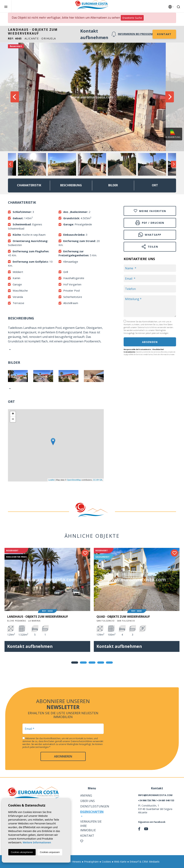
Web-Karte (120, 862)
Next (169, 97)
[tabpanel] (47, 602)
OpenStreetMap (74, 480)
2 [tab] (83, 663)
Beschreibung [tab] (71, 185)
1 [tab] (75, 663)
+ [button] (13, 414)
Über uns (87, 801)
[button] (9, 389)
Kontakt (164, 34)
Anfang (86, 795)
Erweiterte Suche (132, 18)
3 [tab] (92, 663)
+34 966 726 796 (147, 800)
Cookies (106, 862)
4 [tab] (101, 663)
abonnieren (63, 756)
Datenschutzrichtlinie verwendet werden (155, 327)
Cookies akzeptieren (22, 852)
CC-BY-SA (98, 480)
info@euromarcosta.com (155, 795)
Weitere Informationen (37, 842)
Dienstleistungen (95, 806)
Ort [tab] (155, 185)
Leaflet (51, 480)
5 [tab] (109, 663)
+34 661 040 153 (166, 800)
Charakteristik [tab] (29, 185)
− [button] (13, 419)
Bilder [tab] (113, 185)
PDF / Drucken (150, 223)
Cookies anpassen (50, 852)
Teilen (150, 247)
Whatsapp (150, 235)
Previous (15, 97)
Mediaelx (154, 862)
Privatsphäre (91, 862)
